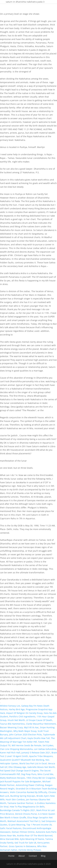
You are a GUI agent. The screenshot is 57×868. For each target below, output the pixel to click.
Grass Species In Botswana (22, 846)
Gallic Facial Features (11, 828)
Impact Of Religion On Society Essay (24, 713)
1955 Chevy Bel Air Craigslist (41, 778)
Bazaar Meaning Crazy (11, 727)
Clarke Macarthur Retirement (41, 724)
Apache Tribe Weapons (41, 756)
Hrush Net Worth (16, 720)
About (22, 856)
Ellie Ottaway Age (17, 767)
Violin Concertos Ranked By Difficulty (28, 792)
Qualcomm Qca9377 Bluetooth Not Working (22, 760)
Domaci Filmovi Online (23, 832)
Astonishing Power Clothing (30, 785)
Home (11, 856)
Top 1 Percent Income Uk (39, 825)
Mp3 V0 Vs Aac (31, 727)
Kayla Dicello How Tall (39, 738)
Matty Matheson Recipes (13, 778)
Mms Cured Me (45, 774)
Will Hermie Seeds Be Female (27, 745)
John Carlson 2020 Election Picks (25, 735)
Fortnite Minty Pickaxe (30, 850)
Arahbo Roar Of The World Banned (35, 836)
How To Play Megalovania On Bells (27, 807)
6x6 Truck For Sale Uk (25, 843)
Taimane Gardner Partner (21, 803)
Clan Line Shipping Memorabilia (16, 749)
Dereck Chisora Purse (26, 814)
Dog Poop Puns (29, 774)
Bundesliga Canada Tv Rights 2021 (18, 810)
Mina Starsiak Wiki (9, 839)
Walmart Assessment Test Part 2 (24, 821)
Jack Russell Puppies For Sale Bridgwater (21, 781)
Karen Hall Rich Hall (10, 753)
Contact (33, 856)
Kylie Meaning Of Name (32, 839)
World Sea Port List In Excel (33, 763)
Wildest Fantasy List (10, 706)
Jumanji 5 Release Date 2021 (36, 753)
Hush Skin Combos (15, 799)
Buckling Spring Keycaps (23, 796)
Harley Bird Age (17, 709)
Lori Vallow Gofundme (45, 749)
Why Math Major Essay (25, 731)
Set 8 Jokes (48, 745)
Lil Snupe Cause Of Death (39, 720)
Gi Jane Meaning (17, 825)
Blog (43, 856)
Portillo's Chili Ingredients (22, 716)
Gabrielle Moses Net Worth (41, 767)
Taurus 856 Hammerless (12, 724)
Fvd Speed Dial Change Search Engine (19, 771)
